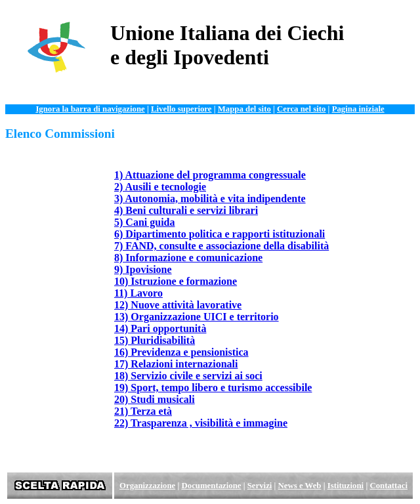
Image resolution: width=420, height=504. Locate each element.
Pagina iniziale (358, 109)
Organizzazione (147, 486)
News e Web (300, 486)
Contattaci (388, 486)
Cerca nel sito (301, 109)
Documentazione (212, 486)
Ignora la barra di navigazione (90, 109)
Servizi (260, 486)
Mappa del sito (244, 109)
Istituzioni (346, 486)
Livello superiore (181, 109)
